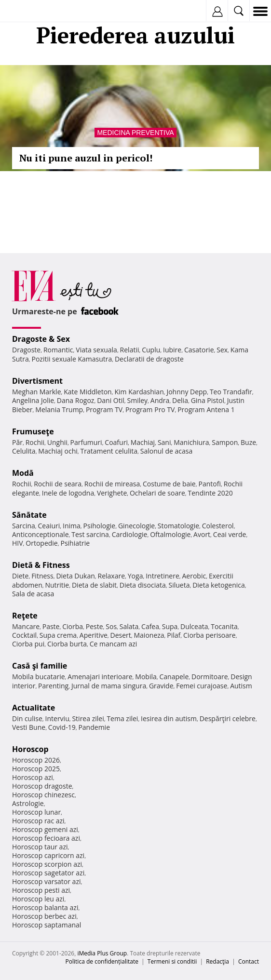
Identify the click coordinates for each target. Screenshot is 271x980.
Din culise (27, 718)
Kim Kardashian (139, 392)
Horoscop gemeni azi (45, 829)
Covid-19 (62, 727)
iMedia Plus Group (102, 953)
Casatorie (199, 350)
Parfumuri (86, 442)
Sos (111, 626)
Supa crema (58, 635)
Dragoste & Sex (41, 339)
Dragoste (26, 350)
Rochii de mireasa (112, 484)
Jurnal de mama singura (109, 686)
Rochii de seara (58, 484)
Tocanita (224, 626)
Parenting (53, 686)
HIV (18, 543)
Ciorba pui (28, 644)
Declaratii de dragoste (149, 359)
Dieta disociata (143, 585)
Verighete (112, 493)
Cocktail (24, 635)
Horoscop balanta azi (45, 907)
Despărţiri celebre (228, 718)
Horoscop (30, 749)
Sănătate (29, 515)
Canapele (174, 677)
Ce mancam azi (114, 644)
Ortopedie (41, 543)
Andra (160, 400)
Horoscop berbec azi (44, 916)
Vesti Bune (29, 727)
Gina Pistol (208, 400)
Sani (164, 442)
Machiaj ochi (58, 451)
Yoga (135, 576)
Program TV (104, 409)
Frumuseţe (33, 431)
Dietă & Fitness (41, 565)
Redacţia (217, 961)
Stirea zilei (88, 718)
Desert (121, 635)
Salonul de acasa (167, 451)
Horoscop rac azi (38, 821)
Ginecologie (136, 526)
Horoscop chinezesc (43, 795)
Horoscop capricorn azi (48, 855)
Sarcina (24, 526)
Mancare (26, 626)
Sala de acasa (33, 594)
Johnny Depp (187, 392)
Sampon (225, 442)
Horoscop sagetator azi (48, 873)
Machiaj (143, 442)
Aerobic (194, 576)
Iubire (172, 350)
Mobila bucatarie (39, 677)
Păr (17, 442)
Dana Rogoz (76, 400)
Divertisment (37, 381)
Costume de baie (169, 484)
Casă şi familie (40, 666)
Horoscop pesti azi (41, 890)
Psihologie (100, 526)
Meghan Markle (37, 392)
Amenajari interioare (100, 677)
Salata (129, 626)
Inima (72, 526)
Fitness (42, 576)
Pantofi (209, 484)
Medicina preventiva (135, 133)
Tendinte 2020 (210, 493)
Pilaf (174, 635)
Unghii (57, 442)
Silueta (179, 585)
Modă (23, 473)
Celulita (24, 451)
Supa (170, 626)
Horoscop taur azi (40, 847)
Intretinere (163, 576)
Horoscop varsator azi (46, 881)
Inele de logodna (68, 493)
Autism (241, 686)
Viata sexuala (96, 350)
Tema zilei (122, 718)
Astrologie (28, 803)
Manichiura (191, 442)
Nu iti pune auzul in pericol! (86, 158)
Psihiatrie (75, 543)
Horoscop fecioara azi (46, 838)
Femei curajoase (202, 686)
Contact (249, 961)
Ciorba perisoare (210, 635)
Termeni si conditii (172, 961)
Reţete (25, 616)
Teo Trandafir (231, 392)
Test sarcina (90, 534)
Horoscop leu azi (38, 899)
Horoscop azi (33, 777)
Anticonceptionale (41, 534)
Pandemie (94, 727)
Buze (248, 442)
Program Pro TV (150, 409)
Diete (20, 576)
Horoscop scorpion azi (47, 864)
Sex (222, 350)
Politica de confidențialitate (102, 961)
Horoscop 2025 (36, 769)
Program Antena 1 (206, 409)
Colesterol (218, 526)
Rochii (35, 442)
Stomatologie (178, 526)
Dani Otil (111, 400)
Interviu (57, 718)
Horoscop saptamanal (47, 925)
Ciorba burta (67, 644)
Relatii (130, 350)
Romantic (58, 350)
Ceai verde (230, 534)
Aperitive (94, 635)
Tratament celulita (109, 451)
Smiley (138, 400)
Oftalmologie (170, 534)
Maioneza (149, 635)
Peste (95, 626)
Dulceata (194, 626)
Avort (202, 534)
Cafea (150, 626)
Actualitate (34, 708)
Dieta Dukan (75, 576)
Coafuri (116, 442)
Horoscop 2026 (36, 760)
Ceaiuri (49, 526)
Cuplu (151, 350)
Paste (51, 626)
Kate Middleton (88, 392)
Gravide (161, 686)
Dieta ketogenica (219, 585)
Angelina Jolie (33, 400)
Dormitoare (210, 677)
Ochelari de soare (157, 493)
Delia (180, 400)
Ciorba (73, 626)
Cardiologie (130, 534)
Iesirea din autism (169, 718)
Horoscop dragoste (42, 786)
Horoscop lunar (36, 812)
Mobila (146, 677)
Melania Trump (59, 409)
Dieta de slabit (94, 585)
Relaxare (112, 576)
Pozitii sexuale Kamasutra (72, 359)
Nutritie (57, 585)
